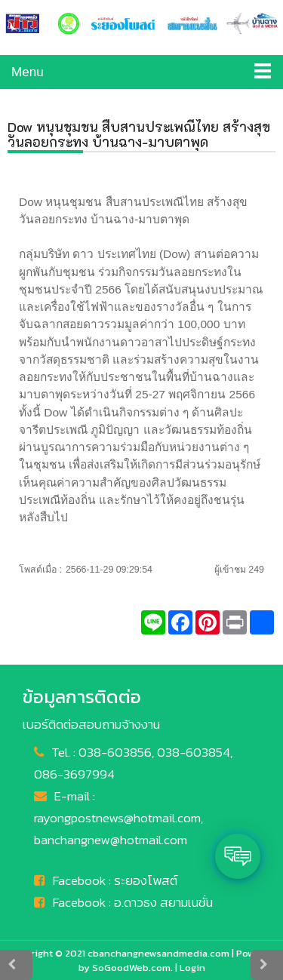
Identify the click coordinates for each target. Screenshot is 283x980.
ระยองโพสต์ (146, 880)
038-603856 (115, 752)
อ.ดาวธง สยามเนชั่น (163, 902)
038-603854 (194, 752)
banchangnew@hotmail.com (111, 840)
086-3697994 (74, 774)
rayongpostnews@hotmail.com (117, 818)
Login (192, 968)
